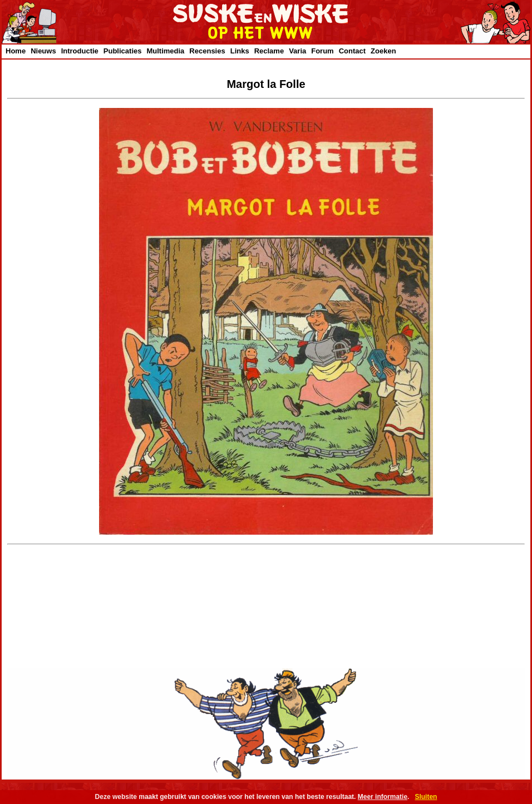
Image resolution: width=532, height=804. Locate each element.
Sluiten (426, 797)
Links (240, 51)
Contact (352, 51)
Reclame (269, 51)
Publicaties (123, 51)
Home (16, 51)
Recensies (207, 51)
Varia (297, 51)
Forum (322, 51)
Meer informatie (383, 797)
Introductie (80, 51)
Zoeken (383, 51)
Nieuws (43, 51)
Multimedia (165, 51)
